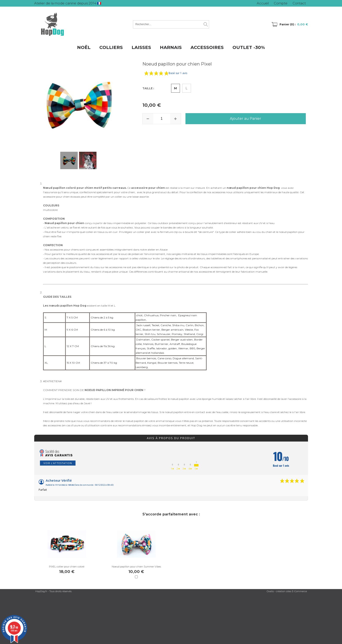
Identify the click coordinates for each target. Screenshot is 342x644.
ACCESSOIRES (207, 47)
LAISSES (141, 47)
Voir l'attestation (58, 463)
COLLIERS (111, 47)
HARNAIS (171, 47)
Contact (299, 3)
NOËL (84, 47)
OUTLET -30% (249, 47)
